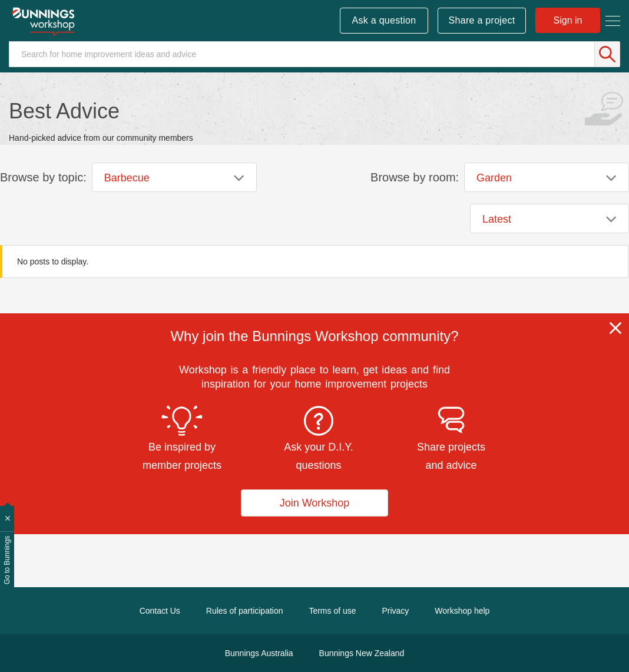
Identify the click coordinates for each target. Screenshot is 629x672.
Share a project (482, 20)
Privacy (395, 611)
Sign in (568, 20)
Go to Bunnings (7, 560)
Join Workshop (315, 503)
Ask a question (384, 20)
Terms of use (332, 611)
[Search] (314, 54)
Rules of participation (245, 611)
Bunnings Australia (259, 653)
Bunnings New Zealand (362, 653)
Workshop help (462, 611)
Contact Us (160, 611)
